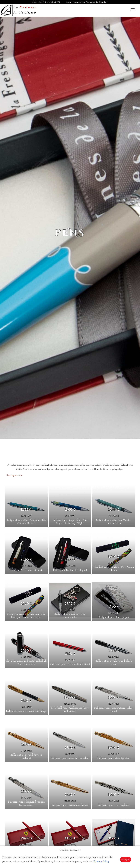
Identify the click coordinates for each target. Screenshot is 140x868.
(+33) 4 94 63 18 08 (49, 2)
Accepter (126, 859)
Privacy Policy (101, 861)
